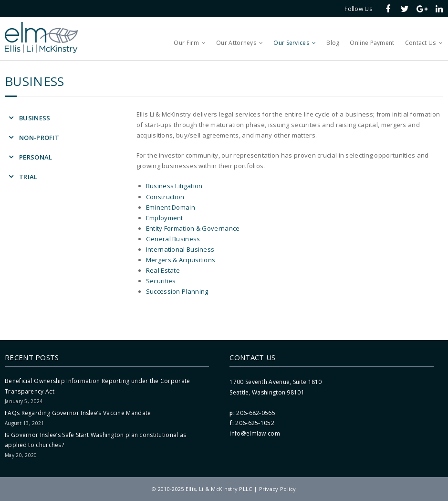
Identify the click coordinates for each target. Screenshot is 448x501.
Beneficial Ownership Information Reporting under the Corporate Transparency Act (98, 386)
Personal (36, 157)
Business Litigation (174, 186)
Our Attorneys (236, 43)
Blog (333, 43)
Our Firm (186, 43)
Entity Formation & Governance (193, 228)
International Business (180, 249)
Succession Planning (177, 291)
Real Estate (163, 270)
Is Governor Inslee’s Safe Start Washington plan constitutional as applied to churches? (96, 440)
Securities (161, 281)
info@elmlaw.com (255, 433)
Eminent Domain (171, 207)
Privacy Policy (278, 489)
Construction (165, 197)
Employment (165, 218)
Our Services (291, 43)
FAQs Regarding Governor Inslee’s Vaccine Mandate (78, 413)
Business (35, 118)
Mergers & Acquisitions (181, 260)
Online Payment (372, 43)
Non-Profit (39, 138)
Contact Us (421, 43)
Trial (28, 177)
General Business (173, 239)
